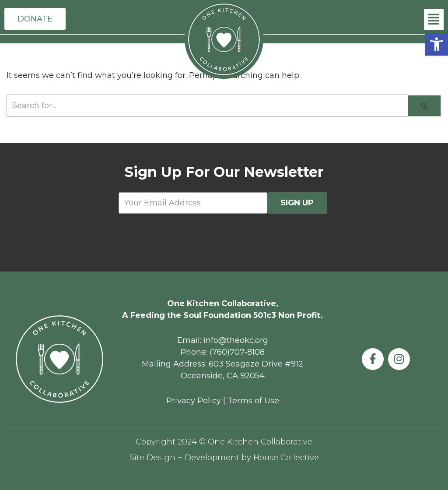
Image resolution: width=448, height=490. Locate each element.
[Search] (425, 106)
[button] (437, 44)
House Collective (286, 458)
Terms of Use (253, 401)
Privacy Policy (194, 401)
